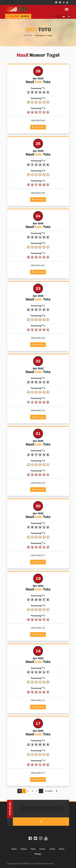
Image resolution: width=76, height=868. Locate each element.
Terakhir (49, 791)
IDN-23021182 (38, 193)
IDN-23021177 (38, 555)
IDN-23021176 (38, 628)
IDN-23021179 (38, 410)
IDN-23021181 (38, 265)
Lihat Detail (38, 127)
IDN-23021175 (38, 700)
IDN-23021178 (38, 483)
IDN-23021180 (38, 338)
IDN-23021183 (38, 120)
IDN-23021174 (38, 773)
